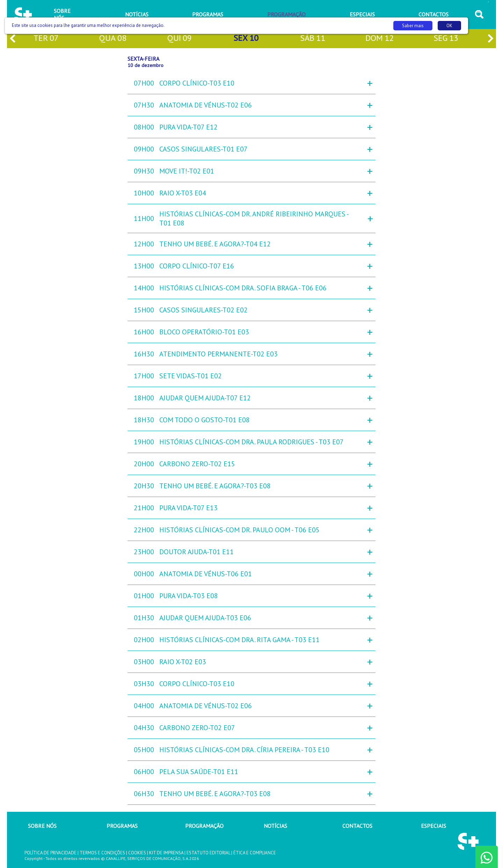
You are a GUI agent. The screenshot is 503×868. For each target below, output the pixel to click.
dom (380, 39)
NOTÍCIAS (275, 826)
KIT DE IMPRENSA (166, 853)
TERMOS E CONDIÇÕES (102, 853)
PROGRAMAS (122, 826)
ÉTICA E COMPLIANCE (255, 853)
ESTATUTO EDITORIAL (208, 853)
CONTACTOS (357, 826)
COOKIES (137, 853)
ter (46, 39)
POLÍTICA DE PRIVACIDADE (50, 853)
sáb (313, 39)
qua (113, 39)
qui (180, 39)
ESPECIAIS (433, 826)
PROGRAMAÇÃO (204, 826)
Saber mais (413, 26)
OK (449, 26)
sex (246, 39)
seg (446, 39)
